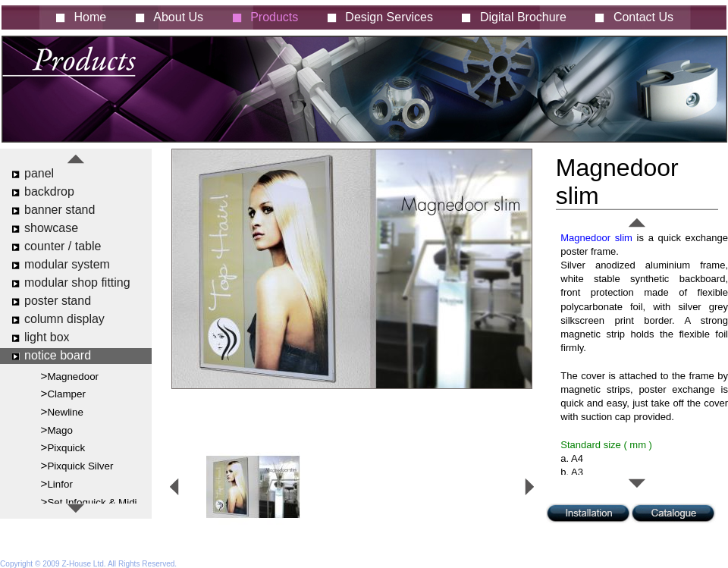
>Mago (57, 430)
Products (274, 17)
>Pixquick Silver (77, 465)
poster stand (58, 301)
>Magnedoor (70, 376)
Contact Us (643, 17)
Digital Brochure (523, 17)
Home (91, 17)
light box (47, 337)
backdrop (49, 191)
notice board (58, 355)
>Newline (62, 411)
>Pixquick (63, 447)
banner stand (60, 210)
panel (39, 173)
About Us (178, 17)
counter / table (63, 246)
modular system (67, 264)
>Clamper (63, 393)
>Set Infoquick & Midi (89, 502)
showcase (51, 228)
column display (64, 319)
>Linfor (57, 483)
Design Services (389, 17)
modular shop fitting (77, 282)
